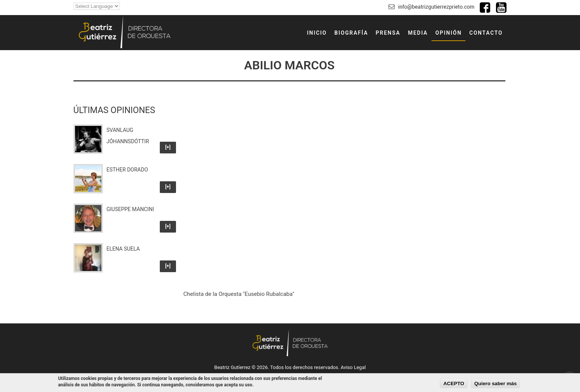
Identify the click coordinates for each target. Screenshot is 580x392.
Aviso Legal (353, 367)
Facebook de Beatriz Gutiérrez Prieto (485, 8)
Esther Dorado (127, 170)
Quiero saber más (495, 384)
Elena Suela (123, 249)
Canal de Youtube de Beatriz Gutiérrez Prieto (501, 8)
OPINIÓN (448, 33)
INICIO (317, 33)
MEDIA (418, 33)
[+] (168, 147)
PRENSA (388, 33)
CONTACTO (486, 33)
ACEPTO (454, 384)
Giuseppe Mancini (130, 209)
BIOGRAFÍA (351, 33)
